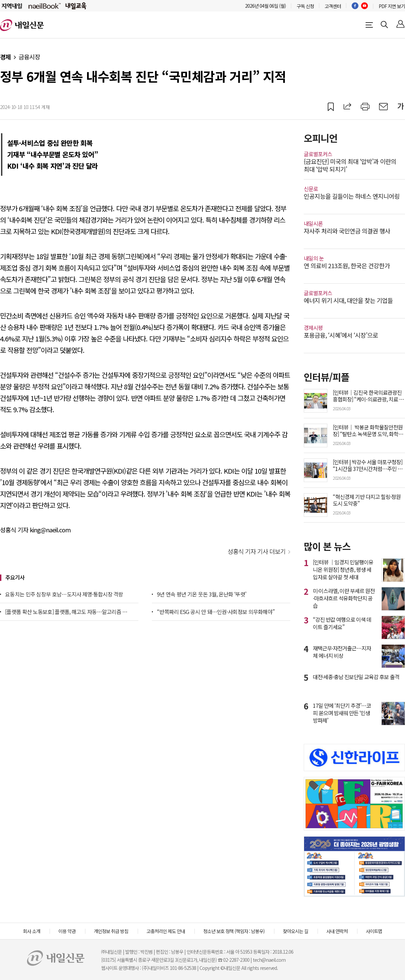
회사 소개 (32, 931)
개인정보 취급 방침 (111, 931)
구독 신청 (305, 6)
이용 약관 (67, 931)
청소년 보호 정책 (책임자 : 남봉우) (234, 931)
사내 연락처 (337, 931)
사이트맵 (374, 931)
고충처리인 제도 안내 (166, 931)
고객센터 (333, 6)
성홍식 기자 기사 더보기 (256, 551)
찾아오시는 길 (295, 931)
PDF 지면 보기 (392, 6)
